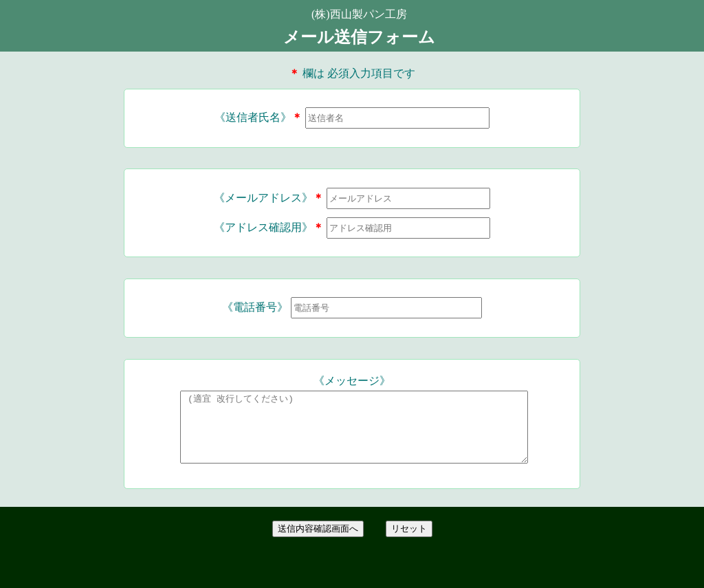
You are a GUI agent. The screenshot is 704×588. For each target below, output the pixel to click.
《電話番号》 (255, 307)
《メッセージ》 (352, 381)
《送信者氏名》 (258, 117)
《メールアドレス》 (269, 198)
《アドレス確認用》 (269, 227)
